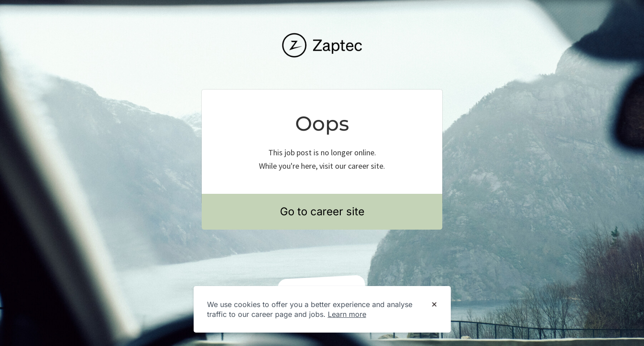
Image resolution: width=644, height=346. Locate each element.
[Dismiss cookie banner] (434, 305)
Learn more (347, 314)
